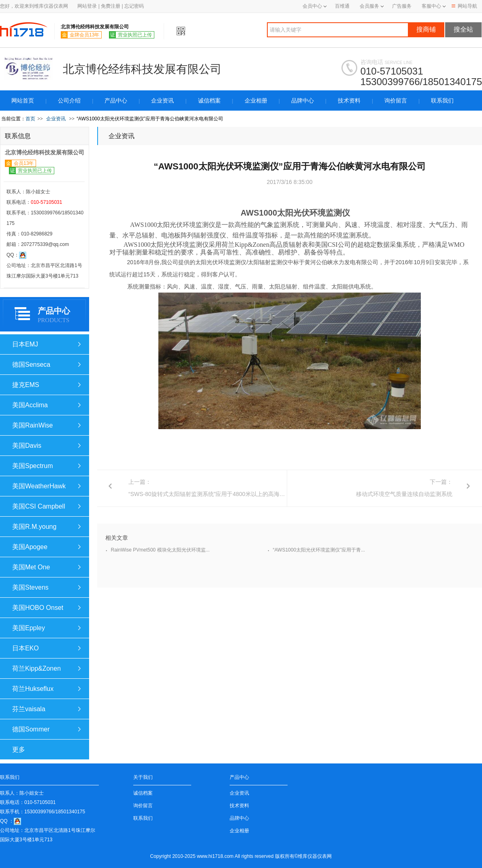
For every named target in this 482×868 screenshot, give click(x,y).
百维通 (342, 6)
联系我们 (442, 100)
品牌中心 (303, 100)
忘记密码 (134, 6)
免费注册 (111, 6)
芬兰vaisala (29, 709)
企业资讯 (162, 100)
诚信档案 (209, 100)
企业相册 (256, 100)
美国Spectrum (32, 466)
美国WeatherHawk (39, 486)
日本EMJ (25, 344)
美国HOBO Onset (38, 608)
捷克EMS (26, 385)
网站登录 (87, 6)
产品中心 (116, 100)
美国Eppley (29, 628)
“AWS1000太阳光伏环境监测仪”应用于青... (319, 550)
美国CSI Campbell (39, 506)
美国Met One (31, 567)
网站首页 (23, 100)
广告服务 (402, 6)
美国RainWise (32, 425)
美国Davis (27, 446)
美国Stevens (30, 587)
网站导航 (464, 6)
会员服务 (369, 6)
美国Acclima (30, 405)
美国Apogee (30, 547)
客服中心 (431, 6)
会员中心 (315, 6)
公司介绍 (69, 100)
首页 (30, 119)
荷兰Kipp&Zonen (36, 668)
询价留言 (396, 100)
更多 (19, 749)
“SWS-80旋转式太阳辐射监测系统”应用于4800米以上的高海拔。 (210, 494)
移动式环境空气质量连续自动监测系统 (404, 494)
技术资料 (349, 100)
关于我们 (143, 777)
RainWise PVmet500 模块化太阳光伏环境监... (160, 550)
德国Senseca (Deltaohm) (31, 368)
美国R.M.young (34, 527)
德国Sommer (31, 729)
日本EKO (26, 648)
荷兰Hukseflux (33, 689)
